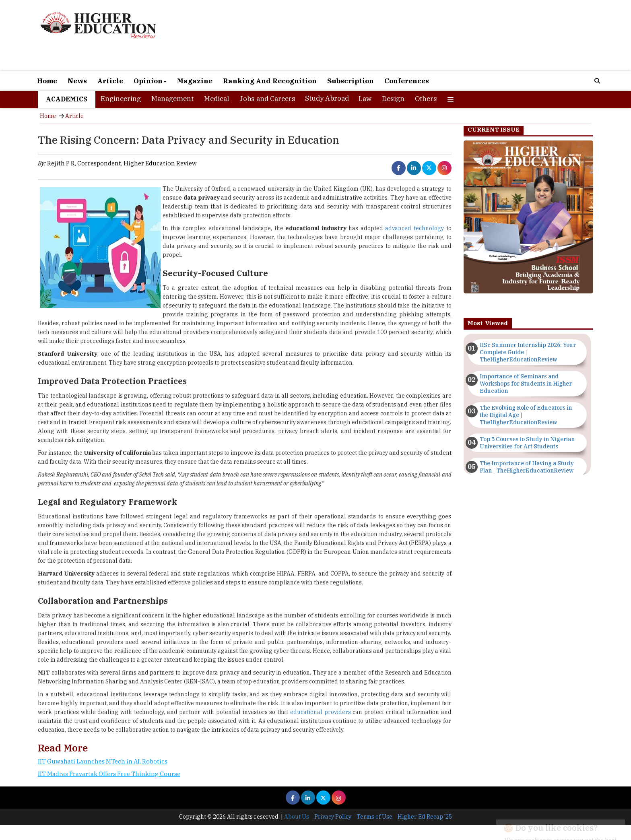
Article (110, 81)
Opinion (150, 81)
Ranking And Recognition (270, 81)
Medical (217, 99)
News (77, 81)
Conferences (407, 81)
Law (365, 99)
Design (393, 99)
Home (47, 81)
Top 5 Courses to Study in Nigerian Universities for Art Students (527, 443)
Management (172, 99)
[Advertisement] (408, 35)
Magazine (195, 81)
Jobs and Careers (267, 99)
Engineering (121, 99)
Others (426, 99)
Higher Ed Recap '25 (425, 817)
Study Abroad (327, 98)
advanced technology (414, 228)
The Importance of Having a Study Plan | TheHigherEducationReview (527, 467)
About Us (297, 817)
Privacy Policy (333, 817)
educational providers (321, 712)
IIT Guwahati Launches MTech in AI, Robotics (103, 761)
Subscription (351, 81)
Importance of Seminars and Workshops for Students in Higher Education (526, 384)
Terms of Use (374, 817)
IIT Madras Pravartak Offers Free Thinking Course (109, 774)
